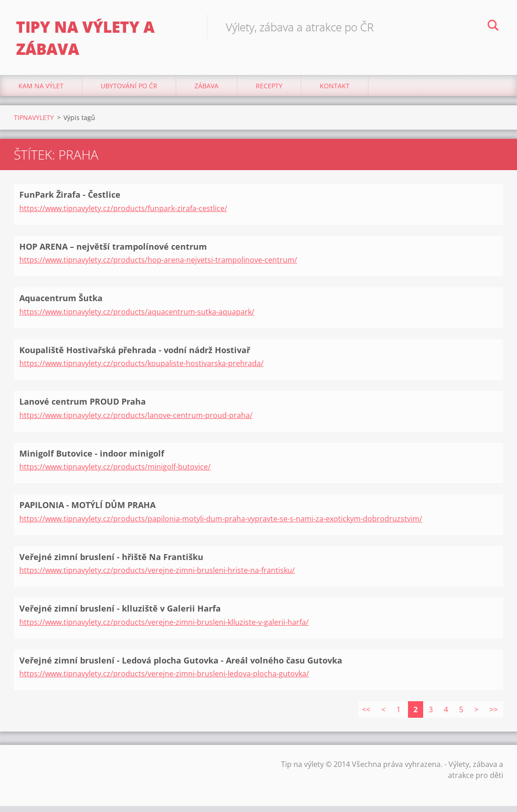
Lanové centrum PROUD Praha (83, 407)
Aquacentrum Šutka (61, 304)
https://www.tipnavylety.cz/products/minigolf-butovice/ (115, 473)
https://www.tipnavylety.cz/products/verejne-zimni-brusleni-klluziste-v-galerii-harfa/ (164, 628)
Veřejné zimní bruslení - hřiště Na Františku (111, 562)
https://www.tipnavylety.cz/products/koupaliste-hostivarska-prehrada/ (141, 369)
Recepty (269, 92)
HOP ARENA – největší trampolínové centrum (113, 252)
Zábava (207, 92)
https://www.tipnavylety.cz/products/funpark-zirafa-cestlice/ (123, 214)
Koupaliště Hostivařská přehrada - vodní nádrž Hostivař (135, 355)
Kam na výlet (41, 92)
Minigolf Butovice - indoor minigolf (92, 459)
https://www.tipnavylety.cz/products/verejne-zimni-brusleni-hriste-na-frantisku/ (157, 576)
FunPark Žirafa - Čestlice (70, 200)
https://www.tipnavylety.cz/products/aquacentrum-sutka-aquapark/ (137, 317)
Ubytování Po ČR (129, 92)
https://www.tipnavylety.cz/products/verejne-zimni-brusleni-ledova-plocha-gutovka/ (164, 680)
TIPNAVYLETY (34, 123)
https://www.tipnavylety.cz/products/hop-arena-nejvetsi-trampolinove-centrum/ (158, 266)
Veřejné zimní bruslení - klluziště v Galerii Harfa (120, 614)
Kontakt (335, 92)
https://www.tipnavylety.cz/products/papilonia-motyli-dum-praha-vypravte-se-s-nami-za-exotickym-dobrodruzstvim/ (221, 524)
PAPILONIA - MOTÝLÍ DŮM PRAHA (87, 511)
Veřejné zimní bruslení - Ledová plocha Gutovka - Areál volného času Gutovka (181, 666)
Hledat (493, 27)
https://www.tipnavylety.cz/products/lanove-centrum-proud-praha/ (136, 421)
